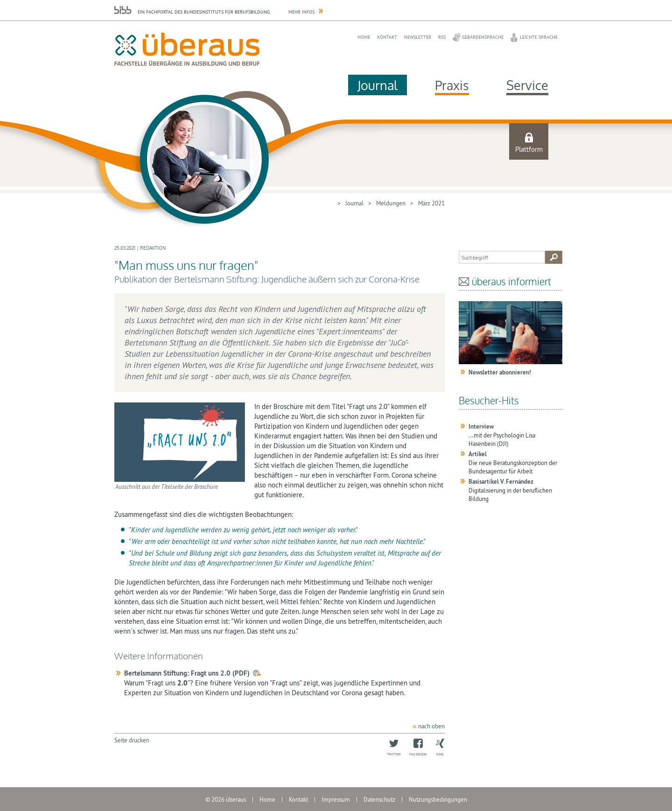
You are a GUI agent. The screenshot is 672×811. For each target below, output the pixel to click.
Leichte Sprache (539, 37)
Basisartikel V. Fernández (501, 482)
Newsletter (418, 37)
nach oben (431, 726)
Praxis (452, 85)
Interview (481, 427)
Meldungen (391, 203)
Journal (378, 85)
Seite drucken (132, 740)
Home (364, 37)
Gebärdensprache (483, 37)
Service (527, 85)
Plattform (529, 149)
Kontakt (387, 37)
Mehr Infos (301, 12)
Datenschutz (379, 799)
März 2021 (431, 203)
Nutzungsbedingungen (438, 799)
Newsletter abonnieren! (500, 372)
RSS (442, 37)
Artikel (478, 454)
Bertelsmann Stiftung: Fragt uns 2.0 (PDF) (187, 673)
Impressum (336, 799)
